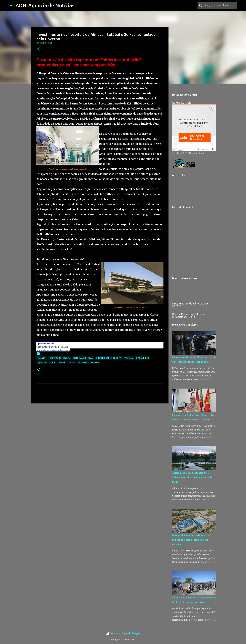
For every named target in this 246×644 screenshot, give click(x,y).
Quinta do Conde (46, 363)
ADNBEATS (178, 153)
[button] (38, 49)
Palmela (129, 358)
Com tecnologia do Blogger (123, 633)
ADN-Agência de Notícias (45, 5)
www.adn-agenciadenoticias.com (53, 350)
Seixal (72, 363)
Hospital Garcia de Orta (109, 358)
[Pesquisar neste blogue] (220, 5)
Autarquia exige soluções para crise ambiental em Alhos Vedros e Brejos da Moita (192, 477)
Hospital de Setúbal (59, 358)
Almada (41, 358)
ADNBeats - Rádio (195, 153)
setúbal (95, 363)
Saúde (62, 363)
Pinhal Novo (143, 358)
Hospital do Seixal (83, 358)
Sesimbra (83, 363)
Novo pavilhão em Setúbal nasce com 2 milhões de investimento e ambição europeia (192, 540)
